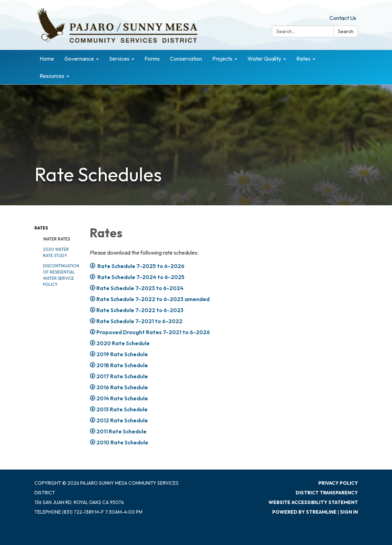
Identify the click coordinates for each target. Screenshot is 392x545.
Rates (41, 228)
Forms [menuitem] (152, 59)
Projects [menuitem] (222, 59)
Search (346, 31)
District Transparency (327, 493)
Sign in (349, 512)
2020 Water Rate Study (56, 252)
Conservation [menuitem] (186, 59)
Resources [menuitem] (52, 76)
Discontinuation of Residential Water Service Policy (61, 275)
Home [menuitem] (47, 59)
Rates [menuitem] (303, 59)
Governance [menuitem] (79, 59)
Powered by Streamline (304, 512)
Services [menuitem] (119, 59)
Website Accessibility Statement (313, 502)
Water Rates (56, 239)
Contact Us (343, 18)
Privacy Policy (338, 483)
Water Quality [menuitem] (264, 59)
